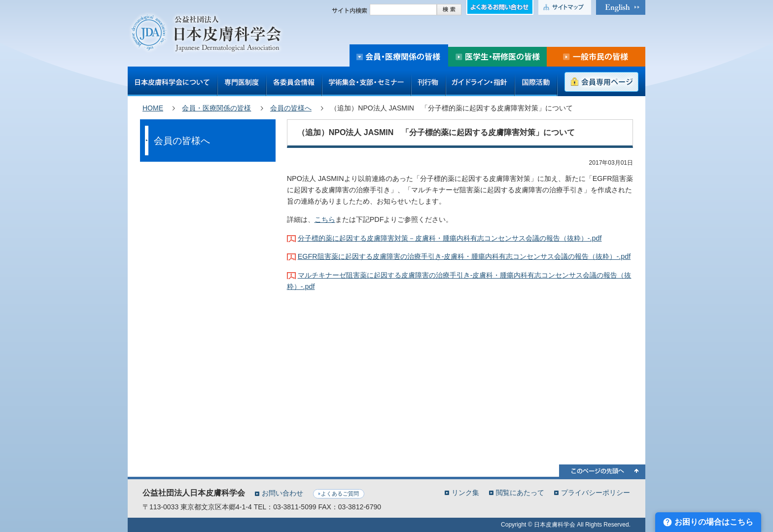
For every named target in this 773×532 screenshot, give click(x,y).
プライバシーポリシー (596, 492)
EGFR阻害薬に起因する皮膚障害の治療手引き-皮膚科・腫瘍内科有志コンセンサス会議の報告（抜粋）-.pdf (464, 256)
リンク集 (465, 492)
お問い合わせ (282, 493)
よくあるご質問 (340, 494)
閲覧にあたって (520, 492)
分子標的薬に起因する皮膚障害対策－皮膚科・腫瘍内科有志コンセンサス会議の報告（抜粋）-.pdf (450, 238)
